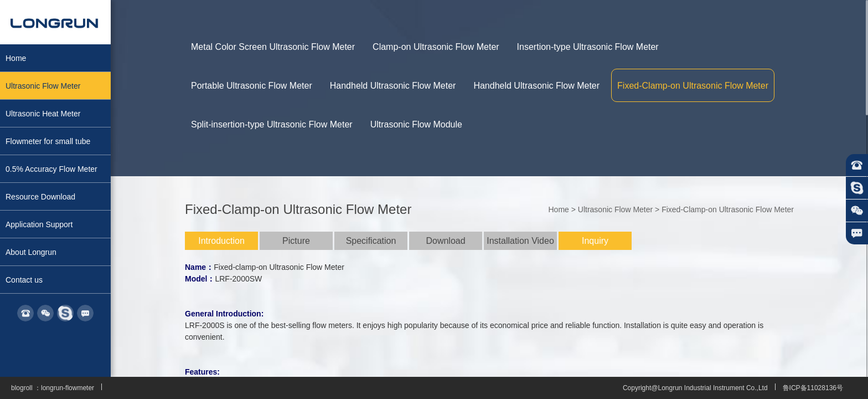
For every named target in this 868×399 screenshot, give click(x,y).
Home (558, 209)
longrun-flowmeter (68, 388)
